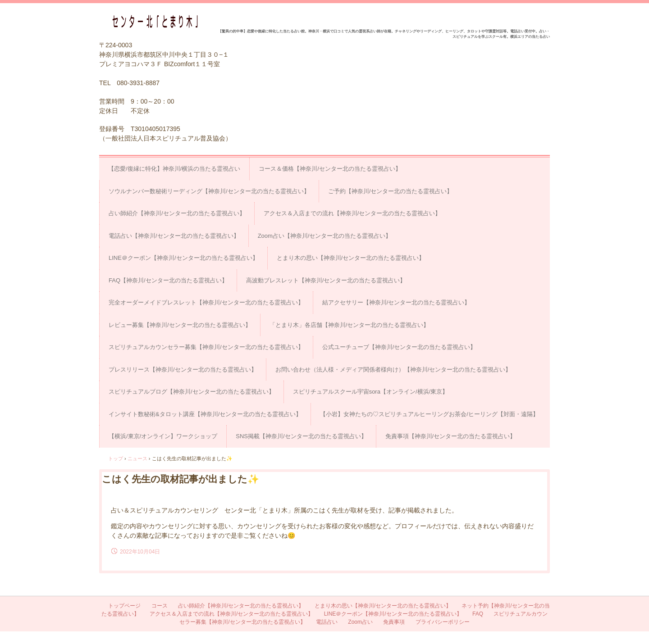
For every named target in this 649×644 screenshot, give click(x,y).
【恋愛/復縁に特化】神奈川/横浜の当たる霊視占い (174, 169)
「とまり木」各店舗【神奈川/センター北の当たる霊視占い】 (350, 325)
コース (160, 606)
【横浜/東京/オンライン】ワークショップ (163, 436)
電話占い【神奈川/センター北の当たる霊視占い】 (174, 236)
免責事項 (394, 622)
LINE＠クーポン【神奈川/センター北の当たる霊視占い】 (183, 258)
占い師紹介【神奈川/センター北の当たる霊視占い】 (177, 213)
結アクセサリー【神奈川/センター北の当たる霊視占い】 (396, 302)
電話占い (327, 622)
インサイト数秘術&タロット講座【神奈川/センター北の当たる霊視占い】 (205, 414)
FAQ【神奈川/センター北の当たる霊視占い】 (168, 280)
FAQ (478, 614)
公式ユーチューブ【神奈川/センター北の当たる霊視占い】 (399, 347)
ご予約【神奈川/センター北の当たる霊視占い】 (391, 191)
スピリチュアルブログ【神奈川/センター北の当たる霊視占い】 (192, 392)
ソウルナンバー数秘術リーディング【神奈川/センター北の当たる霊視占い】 (209, 191)
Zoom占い (360, 622)
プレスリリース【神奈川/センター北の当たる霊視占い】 (183, 370)
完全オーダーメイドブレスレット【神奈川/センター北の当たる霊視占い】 (206, 302)
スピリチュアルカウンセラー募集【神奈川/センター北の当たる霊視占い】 (206, 347)
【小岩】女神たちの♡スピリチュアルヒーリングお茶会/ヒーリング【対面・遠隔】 (429, 414)
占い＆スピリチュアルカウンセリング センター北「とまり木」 (158, 21)
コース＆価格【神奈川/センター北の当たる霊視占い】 (330, 169)
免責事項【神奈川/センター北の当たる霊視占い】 (451, 436)
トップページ (124, 606)
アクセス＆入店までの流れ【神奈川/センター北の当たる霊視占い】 (352, 213)
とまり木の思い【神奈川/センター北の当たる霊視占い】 (351, 258)
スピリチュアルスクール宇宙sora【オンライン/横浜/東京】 (371, 392)
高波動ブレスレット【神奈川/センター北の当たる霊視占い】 (326, 280)
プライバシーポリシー (443, 622)
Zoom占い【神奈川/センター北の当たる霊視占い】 (325, 236)
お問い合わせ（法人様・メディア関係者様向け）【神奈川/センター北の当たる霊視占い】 (393, 370)
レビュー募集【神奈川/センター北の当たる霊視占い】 (180, 325)
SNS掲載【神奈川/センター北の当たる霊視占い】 (301, 436)
